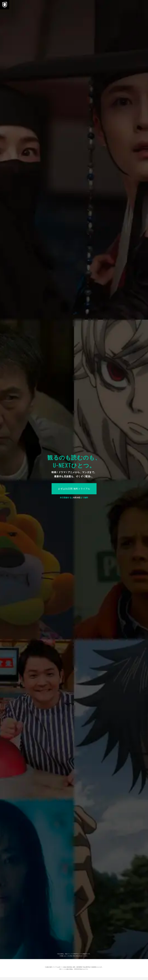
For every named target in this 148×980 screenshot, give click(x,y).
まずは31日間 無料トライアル (74, 489)
